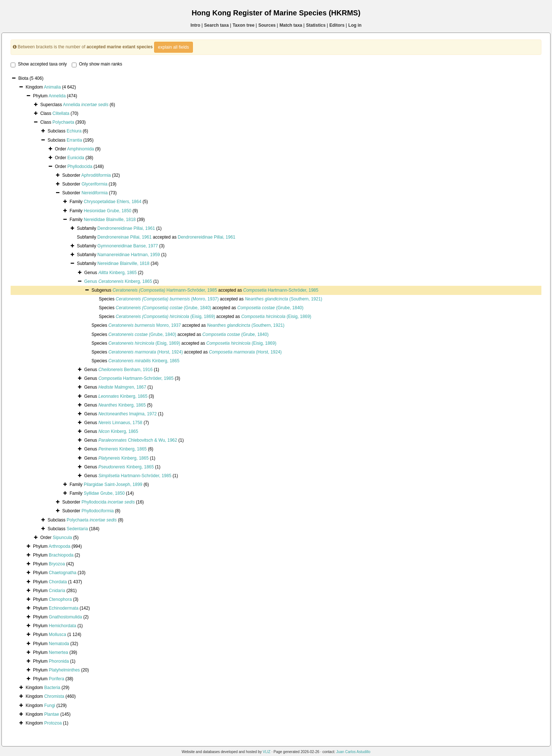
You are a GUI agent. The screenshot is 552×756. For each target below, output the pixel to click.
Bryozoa (57, 564)
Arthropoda (59, 546)
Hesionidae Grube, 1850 (108, 211)
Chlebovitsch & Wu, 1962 (138, 440)
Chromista (54, 696)
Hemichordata (62, 626)
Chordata (58, 582)
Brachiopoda (61, 555)
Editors (337, 25)
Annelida (57, 96)
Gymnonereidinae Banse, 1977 (128, 246)
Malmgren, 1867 (122, 387)
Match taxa (291, 25)
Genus (91, 281)
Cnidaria (57, 591)
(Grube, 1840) (163, 308)
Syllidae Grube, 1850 (104, 493)
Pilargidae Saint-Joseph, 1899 (113, 484)
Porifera (56, 679)
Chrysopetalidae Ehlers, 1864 (113, 202)
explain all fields (174, 47)
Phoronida (59, 661)
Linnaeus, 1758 (120, 423)
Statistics (316, 25)
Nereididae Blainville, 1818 (110, 220)
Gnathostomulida (65, 617)
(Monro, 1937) (167, 299)
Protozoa (53, 723)
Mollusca (57, 635)
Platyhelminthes (64, 670)
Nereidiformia (95, 193)
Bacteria (52, 688)
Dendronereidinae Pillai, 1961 (126, 228)
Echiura (74, 131)
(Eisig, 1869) (165, 317)
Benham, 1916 (126, 370)
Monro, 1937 (145, 325)
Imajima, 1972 (128, 414)
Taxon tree (243, 25)
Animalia (52, 87)
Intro (195, 25)
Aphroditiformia (96, 175)
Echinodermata (64, 608)
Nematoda (59, 644)
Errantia (74, 140)
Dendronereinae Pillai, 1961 (124, 237)
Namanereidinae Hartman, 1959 (129, 255)
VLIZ (267, 752)
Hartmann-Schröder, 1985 (165, 290)
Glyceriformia (95, 184)
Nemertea (58, 652)
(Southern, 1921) (284, 299)
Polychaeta (63, 122)
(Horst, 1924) (146, 352)
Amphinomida (80, 149)
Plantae (52, 714)
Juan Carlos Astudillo (353, 752)
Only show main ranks (97, 64)
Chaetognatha (62, 573)
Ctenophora (60, 599)
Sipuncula (62, 538)
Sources (267, 25)
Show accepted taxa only (39, 64)
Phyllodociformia (98, 511)
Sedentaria (77, 529)
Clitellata (61, 113)
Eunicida (76, 158)
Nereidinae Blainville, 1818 (123, 263)
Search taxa (217, 25)
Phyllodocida (80, 166)
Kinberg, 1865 (118, 273)
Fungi (50, 706)
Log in (355, 25)
